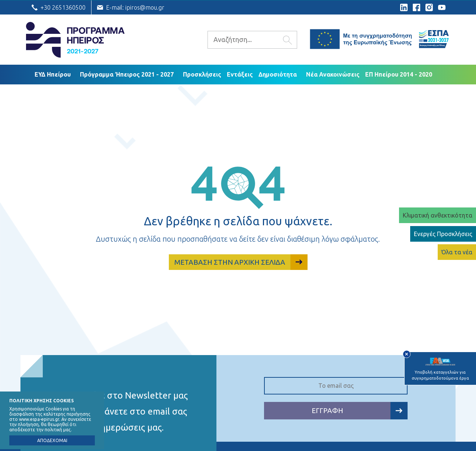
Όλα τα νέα (457, 252)
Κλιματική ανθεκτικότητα (438, 215)
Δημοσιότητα (278, 74)
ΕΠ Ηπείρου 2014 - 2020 (399, 74)
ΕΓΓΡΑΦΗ (360, 411)
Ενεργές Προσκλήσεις (443, 234)
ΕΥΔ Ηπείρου (53, 74)
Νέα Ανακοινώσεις (333, 74)
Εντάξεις (240, 74)
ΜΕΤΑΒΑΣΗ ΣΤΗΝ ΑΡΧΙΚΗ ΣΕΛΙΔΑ (241, 262)
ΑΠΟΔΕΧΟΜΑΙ (52, 440)
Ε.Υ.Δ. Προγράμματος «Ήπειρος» (75, 40)
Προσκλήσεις (202, 74)
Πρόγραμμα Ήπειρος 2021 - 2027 (127, 74)
